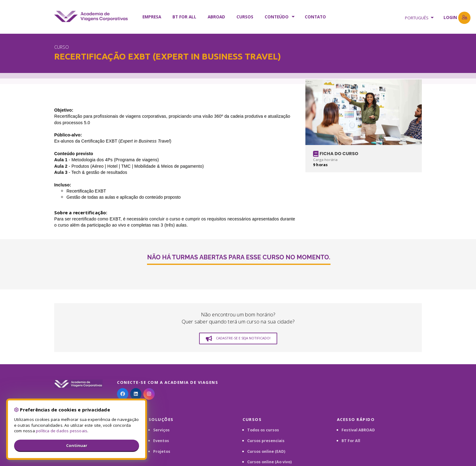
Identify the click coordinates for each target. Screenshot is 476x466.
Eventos (161, 441)
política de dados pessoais (62, 431)
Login (457, 18)
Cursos (245, 17)
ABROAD (216, 17)
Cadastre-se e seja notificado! (238, 338)
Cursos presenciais (266, 441)
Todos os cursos (263, 430)
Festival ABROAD (358, 430)
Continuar (77, 445)
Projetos (162, 451)
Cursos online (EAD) (266, 451)
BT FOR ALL (184, 17)
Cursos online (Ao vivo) (269, 462)
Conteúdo (277, 17)
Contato (315, 17)
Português (417, 18)
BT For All (351, 441)
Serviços (161, 430)
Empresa (152, 17)
